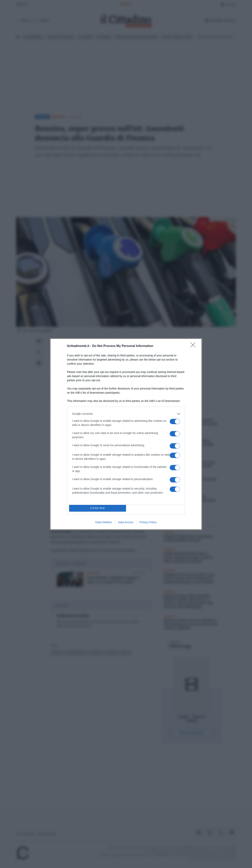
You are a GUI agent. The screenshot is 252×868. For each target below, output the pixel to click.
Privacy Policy (148, 522)
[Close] (194, 346)
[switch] (175, 421)
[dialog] (126, 434)
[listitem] (126, 414)
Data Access (126, 522)
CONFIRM (98, 508)
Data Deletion (104, 522)
